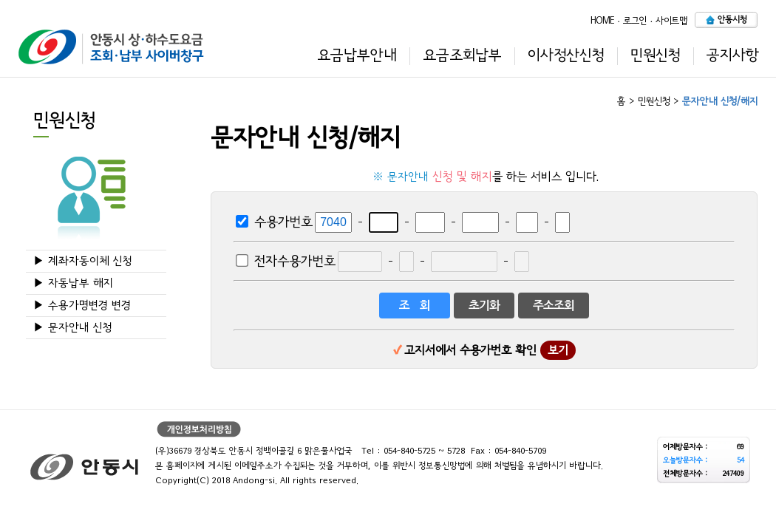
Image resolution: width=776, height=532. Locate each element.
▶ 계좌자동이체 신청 (83, 261)
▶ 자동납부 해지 (73, 283)
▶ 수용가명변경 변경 (82, 306)
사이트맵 (671, 20)
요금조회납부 (462, 55)
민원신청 (656, 55)
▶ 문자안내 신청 (73, 328)
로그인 (635, 20)
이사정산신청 (566, 55)
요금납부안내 (357, 55)
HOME (602, 20)
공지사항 (733, 55)
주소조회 (554, 306)
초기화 (484, 306)
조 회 (415, 306)
